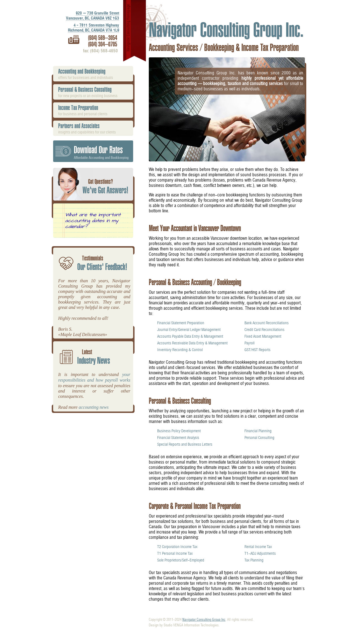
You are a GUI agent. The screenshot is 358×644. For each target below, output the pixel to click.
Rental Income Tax (258, 547)
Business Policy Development (179, 431)
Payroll (249, 343)
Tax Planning (254, 560)
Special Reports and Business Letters (185, 444)
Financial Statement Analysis (178, 438)
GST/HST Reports (257, 350)
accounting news (94, 407)
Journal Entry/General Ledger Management (189, 330)
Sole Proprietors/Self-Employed (181, 560)
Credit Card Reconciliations (264, 330)
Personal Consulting (259, 438)
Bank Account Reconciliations (267, 323)
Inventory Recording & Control (180, 350)
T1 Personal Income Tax (175, 553)
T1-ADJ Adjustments (260, 553)
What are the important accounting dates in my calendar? (93, 221)
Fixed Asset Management (263, 336)
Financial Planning (258, 431)
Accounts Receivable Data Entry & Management (192, 343)
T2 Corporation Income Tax (177, 547)
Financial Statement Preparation (181, 323)
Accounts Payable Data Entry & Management (190, 336)
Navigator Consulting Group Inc (204, 620)
